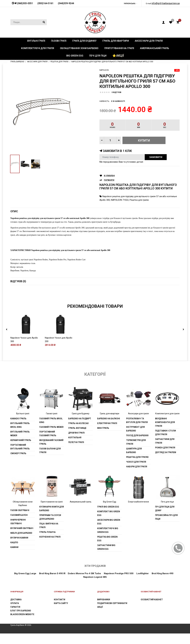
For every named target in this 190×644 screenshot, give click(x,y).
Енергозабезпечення (138, 502)
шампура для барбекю (134, 451)
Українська (130, 4)
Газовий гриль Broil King (51, 420)
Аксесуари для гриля (138, 414)
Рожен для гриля (165, 448)
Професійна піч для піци (166, 517)
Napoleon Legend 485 (95, 577)
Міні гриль (103, 428)
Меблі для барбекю (21, 533)
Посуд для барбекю (137, 435)
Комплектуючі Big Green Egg (108, 530)
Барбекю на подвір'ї (80, 419)
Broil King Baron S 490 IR (52, 573)
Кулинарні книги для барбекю (52, 509)
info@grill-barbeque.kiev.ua (166, 3)
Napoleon (104, 70)
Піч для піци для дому (165, 509)
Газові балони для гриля (50, 451)
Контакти (60, 600)
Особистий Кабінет (152, 600)
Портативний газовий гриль (48, 434)
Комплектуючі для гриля (167, 414)
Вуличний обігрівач (22, 528)
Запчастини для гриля (165, 441)
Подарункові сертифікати (112, 603)
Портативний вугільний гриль (20, 447)
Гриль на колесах (78, 423)
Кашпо (14, 542)
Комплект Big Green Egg (109, 513)
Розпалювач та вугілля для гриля (137, 420)
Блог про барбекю (21, 611)
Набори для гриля (137, 467)
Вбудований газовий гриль (51, 442)
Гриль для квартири (110, 414)
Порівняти (109, 180)
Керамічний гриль (21, 440)
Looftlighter (143, 573)
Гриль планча (47, 532)
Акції (100, 607)
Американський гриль (81, 502)
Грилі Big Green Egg (108, 507)
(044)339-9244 (66, 3)
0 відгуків (116, 92)
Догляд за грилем (166, 452)
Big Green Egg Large (25, 573)
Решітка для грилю (139, 200)
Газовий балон (19, 515)
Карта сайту (61, 603)
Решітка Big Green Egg (107, 539)
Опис (14, 211)
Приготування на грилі (52, 502)
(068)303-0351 (25, 3)
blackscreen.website (22, 614)
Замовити (156, 157)
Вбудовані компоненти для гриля (165, 422)
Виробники (104, 600)
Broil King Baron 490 (163, 573)
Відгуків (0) (18, 281)
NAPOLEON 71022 (120, 200)
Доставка (16, 600)
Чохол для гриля (136, 462)
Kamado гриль (18, 419)
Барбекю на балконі (109, 419)
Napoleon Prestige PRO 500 (118, 573)
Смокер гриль (18, 453)
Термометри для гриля (136, 442)
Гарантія (15, 607)
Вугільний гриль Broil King (20, 425)
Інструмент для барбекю (135, 429)
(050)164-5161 (45, 3)
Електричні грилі (107, 423)
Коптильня (75, 438)
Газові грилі (52, 414)
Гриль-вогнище (77, 428)
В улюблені (109, 176)
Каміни (14, 547)
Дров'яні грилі (76, 433)
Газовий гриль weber (51, 427)
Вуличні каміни (19, 538)
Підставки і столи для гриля (166, 433)
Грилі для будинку (81, 414)
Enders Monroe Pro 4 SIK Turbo (84, 573)
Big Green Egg (110, 502)
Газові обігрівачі (20, 510)
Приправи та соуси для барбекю (50, 517)
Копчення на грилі (50, 537)
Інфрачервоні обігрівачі (18, 522)
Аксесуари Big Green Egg (109, 522)
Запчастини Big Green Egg (106, 547)
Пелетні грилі (76, 442)
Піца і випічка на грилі (49, 526)
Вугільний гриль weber (20, 434)
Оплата (15, 603)
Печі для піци (167, 502)
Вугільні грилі (23, 414)
